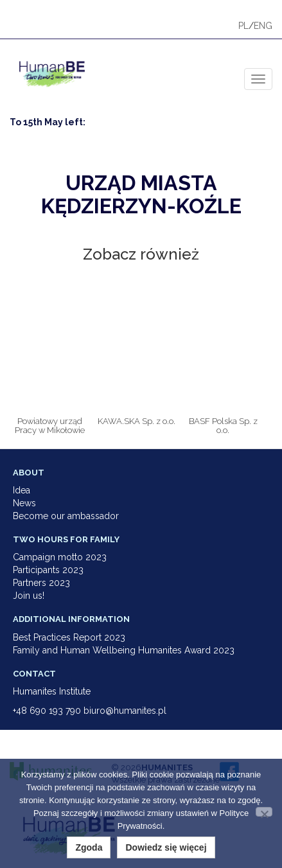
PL (243, 26)
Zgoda (89, 847)
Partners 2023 (41, 583)
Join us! (29, 596)
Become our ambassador (66, 516)
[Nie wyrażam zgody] (264, 812)
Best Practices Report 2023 (69, 637)
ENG (263, 26)
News (24, 503)
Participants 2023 (48, 570)
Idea (22, 490)
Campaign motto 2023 (60, 557)
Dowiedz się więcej (166, 847)
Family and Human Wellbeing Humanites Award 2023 (124, 650)
